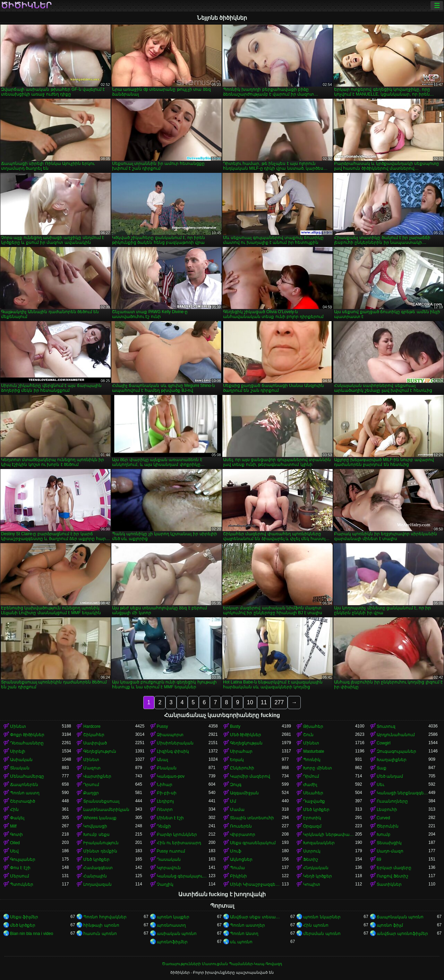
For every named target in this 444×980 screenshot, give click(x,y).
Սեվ (14, 851)
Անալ (162, 760)
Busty (235, 726)
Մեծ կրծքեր (316, 810)
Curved (383, 818)
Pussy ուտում (171, 851)
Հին (14, 810)
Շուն (308, 735)
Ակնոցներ (241, 859)
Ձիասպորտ (170, 735)
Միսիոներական (175, 743)
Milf (13, 826)
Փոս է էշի (20, 868)
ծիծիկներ (26, 6)
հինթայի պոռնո (101, 925)
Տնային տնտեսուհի (252, 818)
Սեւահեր (313, 793)
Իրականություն (101, 843)
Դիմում (311, 776)
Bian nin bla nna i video (32, 934)
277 (279, 702)
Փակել (17, 818)
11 (264, 702)
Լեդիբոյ (165, 801)
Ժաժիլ (310, 785)
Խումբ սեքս (96, 835)
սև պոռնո (241, 942)
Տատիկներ (389, 884)
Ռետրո (165, 810)
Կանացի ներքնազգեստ (403, 793)
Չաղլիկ (165, 884)
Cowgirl (384, 743)
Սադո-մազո (390, 851)
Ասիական (21, 760)
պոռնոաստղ (171, 925)
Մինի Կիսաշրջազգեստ (256, 884)
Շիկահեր (94, 735)
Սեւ (381, 785)
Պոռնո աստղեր (247, 925)
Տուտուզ (386, 726)
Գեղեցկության (246, 743)
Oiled (15, 843)
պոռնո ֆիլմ (390, 925)
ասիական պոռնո (177, 934)
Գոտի (16, 835)
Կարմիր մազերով (250, 776)
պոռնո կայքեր (173, 917)
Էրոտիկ (312, 818)
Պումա (237, 868)
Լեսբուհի (387, 810)
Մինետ (18, 726)
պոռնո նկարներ (322, 917)
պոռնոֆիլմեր (172, 942)
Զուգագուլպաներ (396, 751)
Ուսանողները (392, 801)
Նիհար (165, 785)
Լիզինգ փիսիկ (173, 751)
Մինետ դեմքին (100, 851)
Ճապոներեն (24, 785)
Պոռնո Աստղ (244, 934)
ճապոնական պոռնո (400, 917)
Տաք (382, 768)
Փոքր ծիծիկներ (27, 735)
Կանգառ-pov (171, 776)
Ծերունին (388, 826)
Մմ (233, 801)
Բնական (167, 768)
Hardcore (92, 726)
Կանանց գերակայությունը (183, 876)
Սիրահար (241, 751)
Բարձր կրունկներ (177, 835)
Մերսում (20, 876)
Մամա (237, 810)
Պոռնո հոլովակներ (105, 917)
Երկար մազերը (394, 868)
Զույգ (236, 785)
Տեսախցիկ (389, 843)
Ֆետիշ (311, 859)
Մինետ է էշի (170, 818)
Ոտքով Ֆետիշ (392, 876)
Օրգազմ (312, 826)
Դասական (169, 859)
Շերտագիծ (23, 801)
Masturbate (314, 751)
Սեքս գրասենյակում (253, 843)
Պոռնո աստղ (25, 793)
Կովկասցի (95, 826)
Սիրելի (18, 751)
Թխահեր (313, 726)
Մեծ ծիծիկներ (246, 735)
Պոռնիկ (312, 760)
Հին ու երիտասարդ (179, 843)
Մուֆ (236, 851)
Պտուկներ (22, 884)
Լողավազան (97, 884)
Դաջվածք (314, 801)
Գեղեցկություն (100, 751)
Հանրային (95, 876)
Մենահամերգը (27, 776)
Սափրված (95, 743)
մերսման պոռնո (322, 934)
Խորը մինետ (317, 768)
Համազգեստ (98, 868)
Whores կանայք (100, 818)
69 (379, 859)
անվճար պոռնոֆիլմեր (402, 934)
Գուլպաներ (23, 859)
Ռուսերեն (241, 826)
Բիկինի (238, 876)
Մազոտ (92, 768)
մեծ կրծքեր (23, 925)
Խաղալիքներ (392, 760)
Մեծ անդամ (390, 776)
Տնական (20, 768)
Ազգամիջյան (244, 793)
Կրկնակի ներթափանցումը (329, 835)
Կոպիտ (312, 884)
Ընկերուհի (242, 768)
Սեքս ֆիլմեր (24, 917)
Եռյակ (237, 760)
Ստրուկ (312, 851)
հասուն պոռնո (100, 934)
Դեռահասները (27, 743)
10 (250, 702)
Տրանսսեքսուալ (101, 801)
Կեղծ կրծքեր (317, 876)
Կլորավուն (169, 868)
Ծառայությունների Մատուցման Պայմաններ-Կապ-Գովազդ (222, 964)
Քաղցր (91, 793)
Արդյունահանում (396, 735)
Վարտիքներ (97, 776)
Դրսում (91, 785)
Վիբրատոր (243, 835)
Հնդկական (316, 868)
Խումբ (384, 835)
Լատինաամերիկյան (106, 810)
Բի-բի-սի (167, 793)
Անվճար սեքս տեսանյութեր (256, 917)
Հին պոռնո (316, 925)
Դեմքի (164, 826)
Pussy (163, 726)
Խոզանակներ (319, 843)
